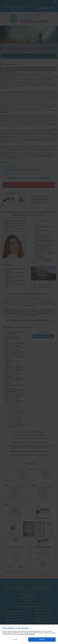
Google (27, 634)
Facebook (32, 634)
